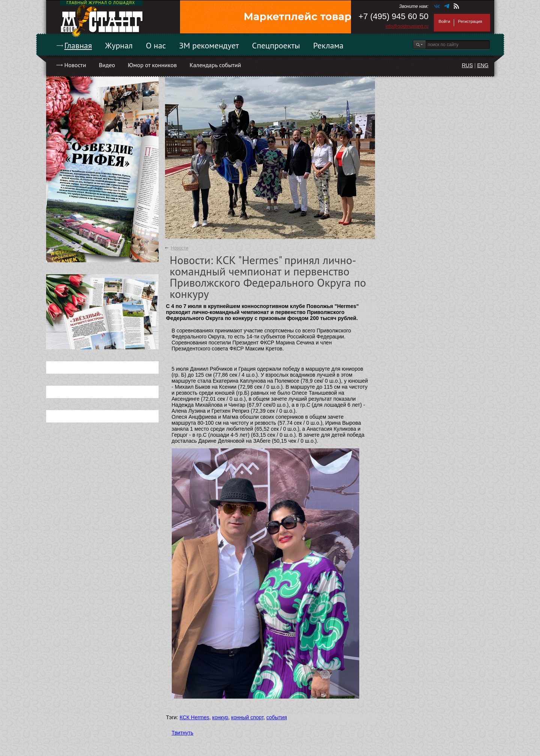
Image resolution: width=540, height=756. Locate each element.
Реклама (328, 45)
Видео (107, 65)
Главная (78, 45)
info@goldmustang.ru (407, 26)
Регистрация (470, 21)
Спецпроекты (276, 45)
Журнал (119, 45)
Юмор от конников (152, 65)
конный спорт (247, 717)
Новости (75, 65)
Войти (445, 21)
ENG (483, 65)
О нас (156, 45)
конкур (220, 717)
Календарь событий (215, 65)
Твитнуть (183, 733)
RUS (467, 65)
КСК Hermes (194, 717)
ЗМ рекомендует (209, 45)
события (277, 717)
